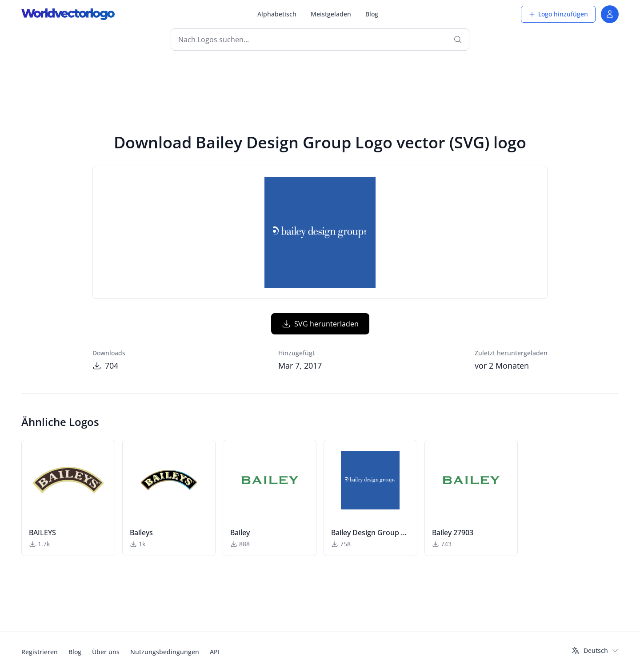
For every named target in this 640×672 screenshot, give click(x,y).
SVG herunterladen (320, 324)
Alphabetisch (277, 14)
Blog (372, 14)
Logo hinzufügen (558, 14)
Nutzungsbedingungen (165, 652)
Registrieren (40, 652)
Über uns (106, 652)
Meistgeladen (331, 14)
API (215, 652)
